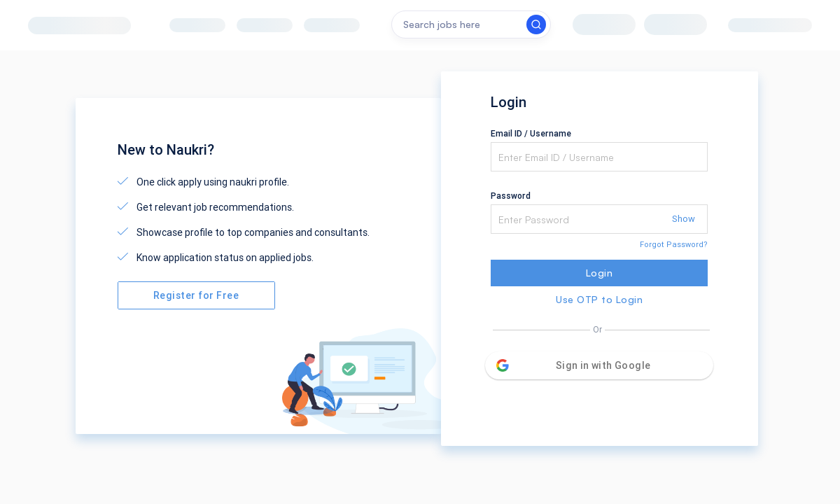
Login (600, 273)
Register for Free (196, 295)
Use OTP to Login (599, 299)
